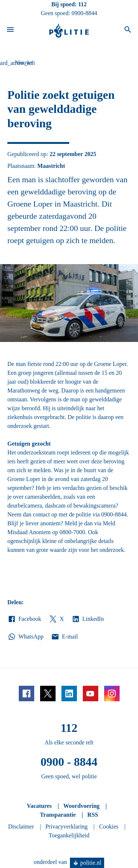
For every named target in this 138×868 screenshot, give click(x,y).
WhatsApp (25, 637)
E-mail (64, 637)
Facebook (24, 619)
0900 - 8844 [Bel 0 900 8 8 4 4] (69, 762)
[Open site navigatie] (10, 31)
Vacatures (39, 806)
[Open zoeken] (128, 31)
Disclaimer (21, 826)
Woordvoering (82, 806)
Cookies (109, 826)
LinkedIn (88, 619)
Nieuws (24, 63)
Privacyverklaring (66, 826)
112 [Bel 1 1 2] (82, 4)
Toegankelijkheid (69, 835)
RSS (93, 815)
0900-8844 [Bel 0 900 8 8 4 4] (84, 13)
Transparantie (58, 815)
